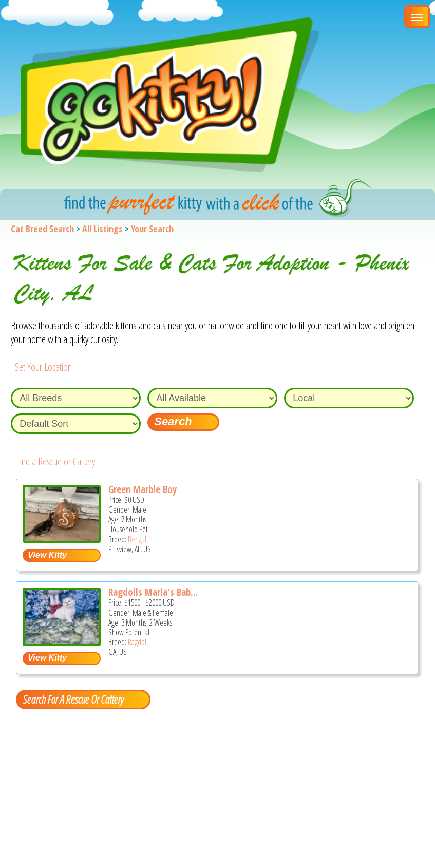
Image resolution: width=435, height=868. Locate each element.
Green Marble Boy (143, 489)
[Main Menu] (417, 16)
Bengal (137, 539)
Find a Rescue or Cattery (55, 461)
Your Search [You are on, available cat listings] (152, 229)
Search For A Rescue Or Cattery (73, 699)
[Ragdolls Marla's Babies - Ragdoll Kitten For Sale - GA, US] (62, 642)
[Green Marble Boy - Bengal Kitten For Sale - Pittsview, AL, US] (62, 539)
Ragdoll (138, 642)
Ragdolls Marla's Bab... (153, 592)
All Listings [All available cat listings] (102, 229)
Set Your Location (43, 367)
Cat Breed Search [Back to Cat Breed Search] (42, 229)
